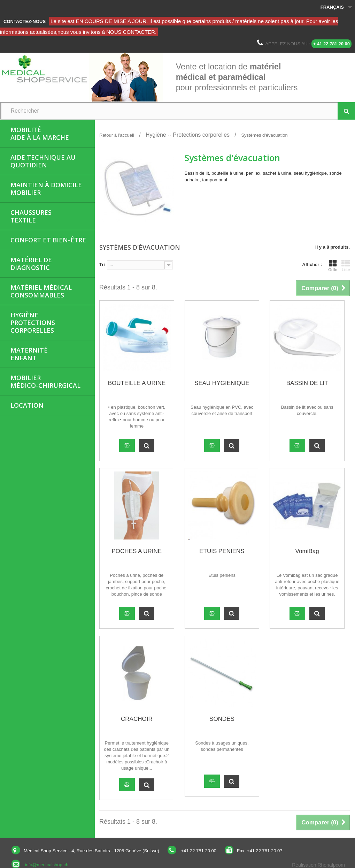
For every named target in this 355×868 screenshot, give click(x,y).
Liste (346, 265)
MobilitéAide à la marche (40, 134)
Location (27, 405)
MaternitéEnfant (29, 354)
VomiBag (307, 551)
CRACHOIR (137, 719)
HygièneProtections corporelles (33, 323)
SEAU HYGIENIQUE (222, 383)
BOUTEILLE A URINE (137, 383)
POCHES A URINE (137, 551)
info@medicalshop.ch (47, 865)
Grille (333, 265)
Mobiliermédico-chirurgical (45, 382)
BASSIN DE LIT (307, 383)
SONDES (222, 719)
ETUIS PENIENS (222, 551)
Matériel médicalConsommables (41, 291)
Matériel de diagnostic (31, 264)
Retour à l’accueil (117, 135)
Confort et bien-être (48, 240)
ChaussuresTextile (31, 216)
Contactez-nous (25, 21)
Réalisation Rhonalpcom (318, 865)
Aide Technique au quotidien (43, 161)
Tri (102, 265)
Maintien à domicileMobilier (46, 189)
